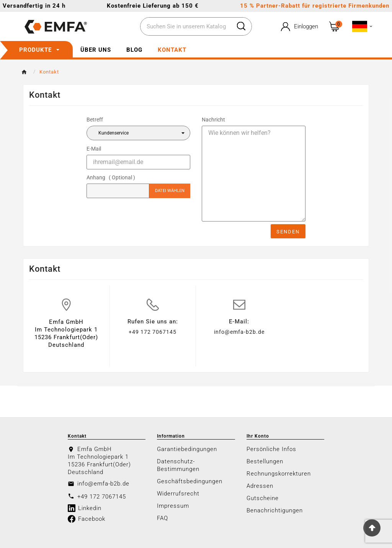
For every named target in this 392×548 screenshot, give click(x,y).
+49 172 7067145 (153, 332)
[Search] (241, 26)
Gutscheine (263, 498)
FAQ (163, 518)
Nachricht (213, 120)
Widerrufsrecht (178, 494)
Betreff (95, 120)
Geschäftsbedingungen (190, 481)
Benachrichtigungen (275, 510)
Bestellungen (265, 461)
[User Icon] (299, 27)
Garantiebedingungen (187, 449)
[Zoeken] (185, 27)
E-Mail (94, 149)
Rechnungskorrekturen (279, 474)
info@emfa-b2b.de (239, 332)
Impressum (173, 506)
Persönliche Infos (271, 449)
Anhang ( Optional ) (111, 177)
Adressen (260, 486)
